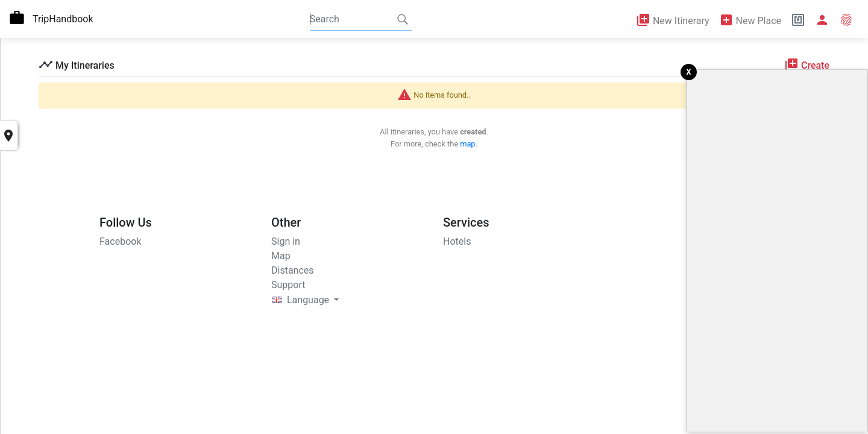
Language (302, 300)
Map (281, 256)
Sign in (286, 241)
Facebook (120, 241)
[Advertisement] (777, 251)
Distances (293, 270)
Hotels (457, 241)
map (467, 144)
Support (288, 285)
